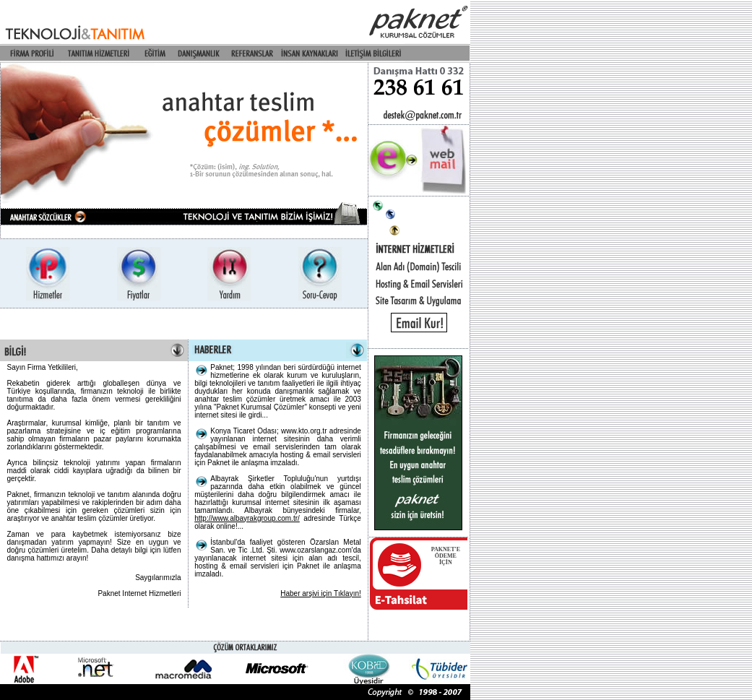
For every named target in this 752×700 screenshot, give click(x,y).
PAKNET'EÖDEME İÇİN (446, 556)
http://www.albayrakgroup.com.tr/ (247, 518)
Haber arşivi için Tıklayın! (321, 593)
